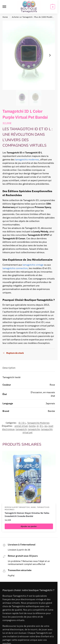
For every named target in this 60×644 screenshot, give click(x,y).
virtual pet (27, 432)
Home (5, 17)
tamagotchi (21, 429)
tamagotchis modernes (27, 160)
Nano (33, 507)
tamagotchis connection (15, 268)
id (38, 426)
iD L (41, 426)
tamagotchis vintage (33, 265)
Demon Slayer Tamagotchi (17, 507)
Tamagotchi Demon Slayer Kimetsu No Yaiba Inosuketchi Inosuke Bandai (27, 515)
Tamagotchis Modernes (38, 423)
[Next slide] (50, 55)
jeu (46, 426)
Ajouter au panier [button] (29, 526)
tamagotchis (34, 429)
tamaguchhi (47, 429)
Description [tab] (9, 368)
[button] (52, 7)
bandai (32, 426)
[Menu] (7, 7)
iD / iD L (22, 423)
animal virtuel (21, 426)
